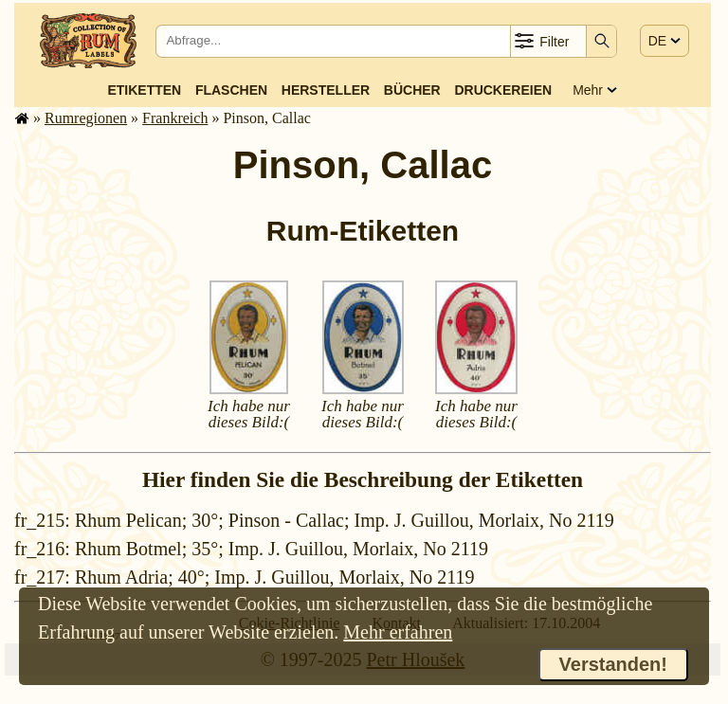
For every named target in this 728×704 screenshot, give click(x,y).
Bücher (412, 90)
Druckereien (503, 90)
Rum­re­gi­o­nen (86, 118)
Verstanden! (613, 664)
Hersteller (326, 90)
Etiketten (144, 90)
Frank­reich (175, 118)
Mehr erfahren (398, 632)
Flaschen (231, 90)
